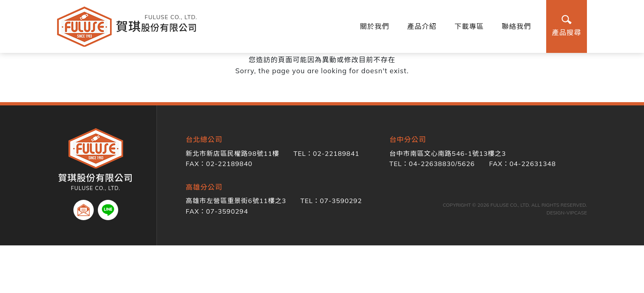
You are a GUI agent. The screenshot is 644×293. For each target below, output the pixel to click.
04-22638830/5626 (442, 164)
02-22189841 (336, 153)
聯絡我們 (516, 26)
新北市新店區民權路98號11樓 (233, 153)
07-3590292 (341, 201)
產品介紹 (422, 26)
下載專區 (469, 26)
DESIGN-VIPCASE (567, 213)
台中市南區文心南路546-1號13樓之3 (448, 153)
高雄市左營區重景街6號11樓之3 (236, 201)
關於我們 (375, 26)
